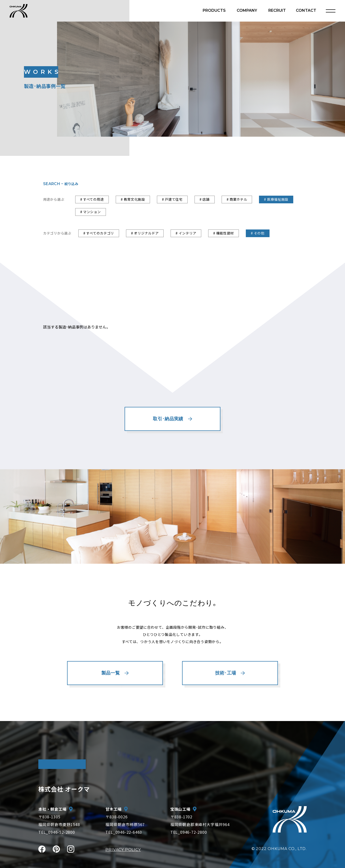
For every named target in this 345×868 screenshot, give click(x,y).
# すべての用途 (92, 199)
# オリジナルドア (145, 233)
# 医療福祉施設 (276, 199)
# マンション (91, 212)
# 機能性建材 (224, 233)
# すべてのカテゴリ (99, 233)
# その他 (258, 233)
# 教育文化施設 (133, 199)
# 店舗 (205, 199)
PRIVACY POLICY (123, 850)
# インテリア (186, 233)
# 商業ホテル (237, 199)
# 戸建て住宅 (172, 199)
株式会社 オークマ (64, 789)
